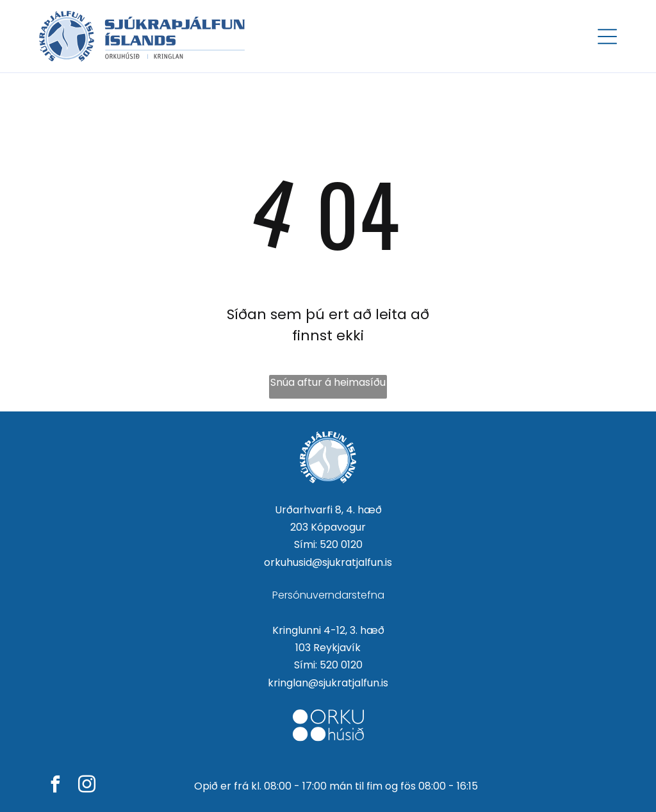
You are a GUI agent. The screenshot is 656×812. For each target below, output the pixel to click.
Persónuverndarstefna (328, 595)
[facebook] (55, 786)
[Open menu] (607, 37)
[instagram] (86, 786)
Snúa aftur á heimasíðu (328, 382)
